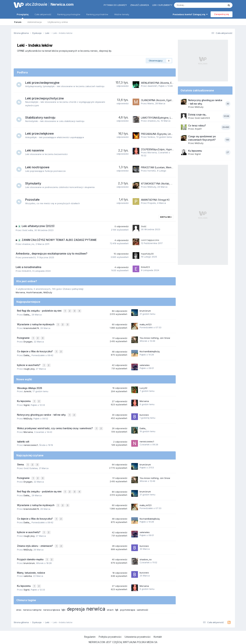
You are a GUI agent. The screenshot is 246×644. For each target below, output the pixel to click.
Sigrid (26, 401)
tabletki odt (23, 437)
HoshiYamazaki (34, 292)
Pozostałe (34, 200)
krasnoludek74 (31, 327)
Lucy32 (143, 385)
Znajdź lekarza (140, 5)
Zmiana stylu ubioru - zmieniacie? (35, 538)
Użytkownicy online (58, 22)
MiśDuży (152, 187)
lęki (63, 600)
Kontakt (158, 627)
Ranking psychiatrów (97, 14)
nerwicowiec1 (31, 440)
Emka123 (27, 271)
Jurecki (27, 388)
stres (19, 600)
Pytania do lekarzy (115, 5)
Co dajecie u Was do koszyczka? (35, 350)
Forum (18, 22)
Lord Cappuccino (150, 240)
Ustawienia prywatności (138, 627)
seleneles (145, 362)
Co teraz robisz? (197, 126)
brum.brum (145, 311)
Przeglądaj (23, 16)
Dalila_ (27, 314)
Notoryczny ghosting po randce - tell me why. (42, 411)
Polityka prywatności (110, 627)
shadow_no (153, 121)
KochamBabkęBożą (150, 349)
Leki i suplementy (162, 5)
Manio (151, 103)
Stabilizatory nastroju (42, 118)
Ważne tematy (122, 14)
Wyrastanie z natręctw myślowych (36, 324)
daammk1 (152, 86)
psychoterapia (128, 600)
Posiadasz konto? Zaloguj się (190, 14)
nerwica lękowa (52, 600)
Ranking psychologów (69, 14)
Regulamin (90, 627)
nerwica (96, 599)
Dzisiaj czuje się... (198, 115)
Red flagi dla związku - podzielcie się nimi (40, 311)
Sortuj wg (166, 217)
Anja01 (198, 129)
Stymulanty (35, 183)
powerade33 (29, 257)
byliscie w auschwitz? (29, 363)
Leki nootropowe (39, 167)
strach (110, 600)
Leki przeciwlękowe (41, 134)
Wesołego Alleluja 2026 (30, 385)
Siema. (21, 460)
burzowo (144, 411)
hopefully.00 (147, 254)
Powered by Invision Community (123, 638)
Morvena (152, 152)
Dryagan (28, 340)
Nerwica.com (62, 4)
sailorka (28, 567)
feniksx (151, 137)
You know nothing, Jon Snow (155, 336)
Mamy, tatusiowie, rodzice (31, 564)
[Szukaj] (192, 5)
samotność (142, 600)
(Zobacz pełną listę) (73, 289)
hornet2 (152, 171)
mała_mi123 (146, 324)
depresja (76, 599)
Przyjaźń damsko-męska (31, 551)
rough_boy (29, 366)
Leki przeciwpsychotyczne (46, 98)
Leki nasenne (36, 150)
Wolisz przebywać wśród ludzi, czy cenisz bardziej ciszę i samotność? (55, 424)
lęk (117, 600)
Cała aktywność (43, 14)
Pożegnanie (24, 337)
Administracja (34, 22)
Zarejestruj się (222, 14)
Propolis (152, 203)
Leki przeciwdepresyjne (44, 83)
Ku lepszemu (24, 398)
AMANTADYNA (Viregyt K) (155, 200)
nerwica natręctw (32, 600)
